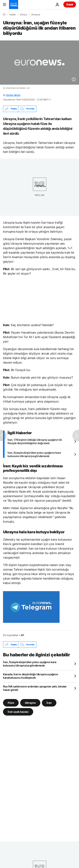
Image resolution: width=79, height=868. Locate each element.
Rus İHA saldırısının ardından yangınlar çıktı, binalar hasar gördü (35, 688)
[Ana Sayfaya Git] (14, 4)
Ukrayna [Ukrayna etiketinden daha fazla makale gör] (30, 703)
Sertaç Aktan (13, 95)
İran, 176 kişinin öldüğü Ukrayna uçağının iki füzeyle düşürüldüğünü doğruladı (35, 441)
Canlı (70, 4)
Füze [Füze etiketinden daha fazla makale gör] (11, 703)
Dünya (23, 15)
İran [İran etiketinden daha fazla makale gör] (49, 703)
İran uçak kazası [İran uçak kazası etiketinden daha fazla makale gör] (18, 712)
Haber (13, 15)
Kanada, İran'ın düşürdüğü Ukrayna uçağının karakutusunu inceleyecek (31, 676)
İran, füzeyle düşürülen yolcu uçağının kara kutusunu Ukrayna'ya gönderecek (34, 454)
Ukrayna (36, 15)
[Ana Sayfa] (4, 14)
